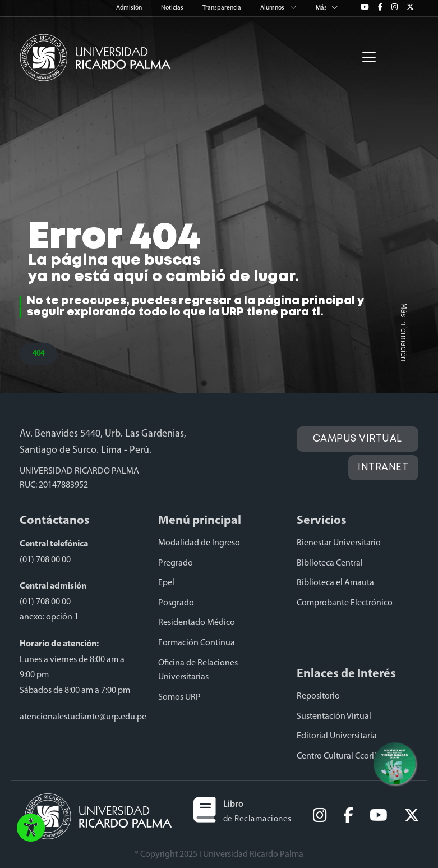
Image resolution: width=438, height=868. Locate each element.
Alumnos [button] (279, 8)
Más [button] (327, 8)
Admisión (130, 8)
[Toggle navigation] (369, 57)
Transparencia (222, 8)
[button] (31, 829)
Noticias (173, 8)
